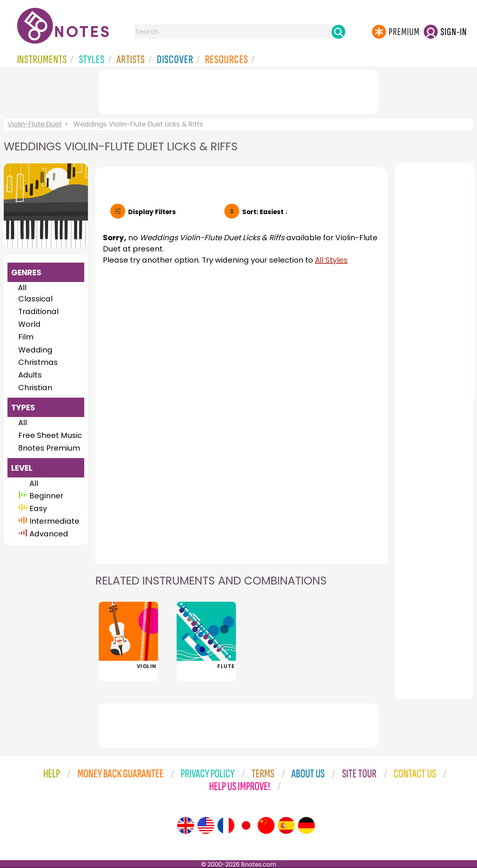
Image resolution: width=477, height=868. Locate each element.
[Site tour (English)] (186, 825)
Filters (152, 212)
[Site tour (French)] (226, 825)
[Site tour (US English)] (206, 825)
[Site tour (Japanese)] (246, 825)
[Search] (338, 32)
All (22, 288)
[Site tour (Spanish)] (286, 825)
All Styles (331, 260)
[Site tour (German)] (306, 825)
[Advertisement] (238, 91)
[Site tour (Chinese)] (266, 825)
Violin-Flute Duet (34, 124)
